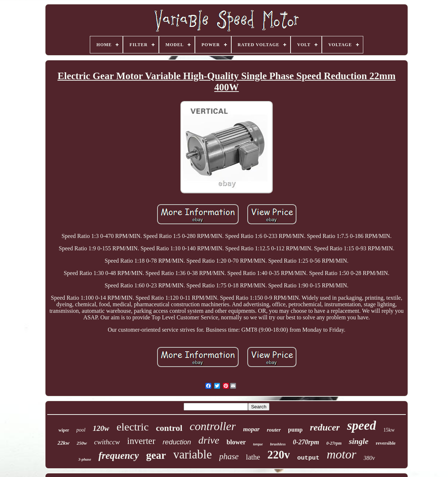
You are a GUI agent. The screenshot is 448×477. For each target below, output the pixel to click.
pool (81, 430)
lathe (253, 457)
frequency (119, 456)
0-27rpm (334, 443)
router (274, 430)
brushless (278, 444)
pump (295, 430)
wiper (64, 430)
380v (369, 458)
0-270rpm (306, 442)
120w (101, 428)
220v (279, 455)
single (359, 441)
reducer (325, 427)
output (308, 458)
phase (229, 456)
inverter (141, 441)
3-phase (85, 459)
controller (213, 426)
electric (132, 427)
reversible (386, 443)
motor (341, 454)
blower (236, 442)
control (169, 428)
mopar (251, 429)
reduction (177, 442)
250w (82, 443)
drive (209, 440)
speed (361, 426)
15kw (389, 430)
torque (258, 444)
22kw (63, 443)
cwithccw (107, 442)
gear (156, 455)
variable (192, 454)
